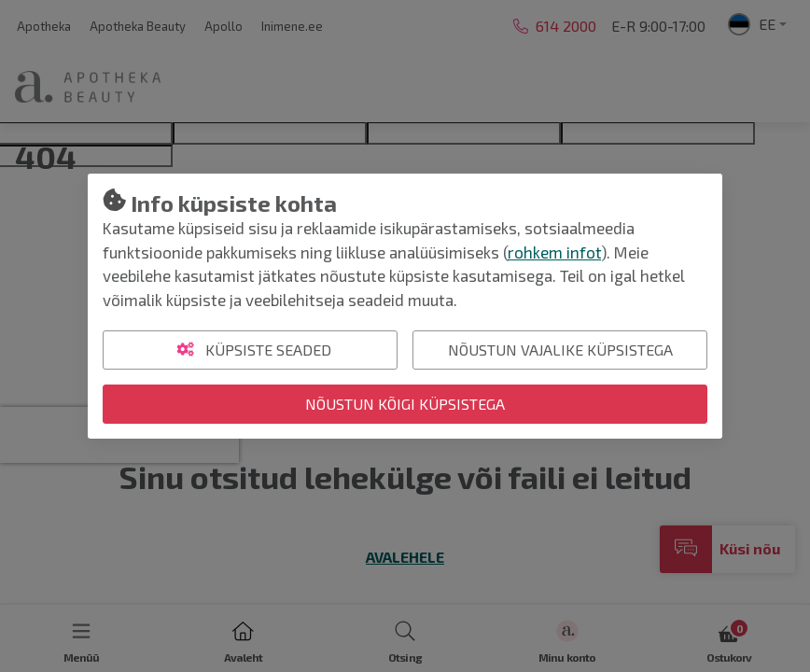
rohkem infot (554, 252)
